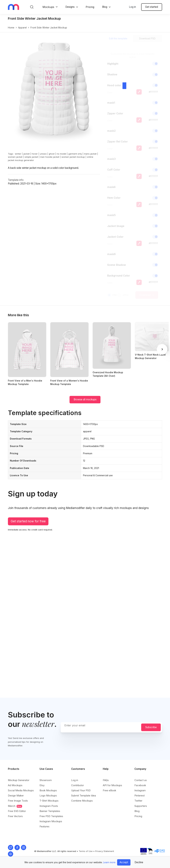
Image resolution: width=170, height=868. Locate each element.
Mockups (48, 7)
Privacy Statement (105, 851)
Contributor (78, 785)
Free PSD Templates (51, 816)
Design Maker (16, 796)
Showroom (46, 780)
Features (44, 826)
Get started (152, 7)
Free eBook (109, 790)
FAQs (106, 780)
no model (61, 154)
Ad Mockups (15, 785)
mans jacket (90, 154)
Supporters (141, 806)
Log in (132, 7)
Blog (105, 7)
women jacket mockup (73, 157)
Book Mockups (48, 790)
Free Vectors (15, 816)
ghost (52, 154)
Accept (124, 862)
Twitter (138, 801)
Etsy (42, 785)
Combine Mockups (82, 801)
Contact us (141, 780)
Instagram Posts (49, 806)
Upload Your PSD (81, 790)
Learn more (109, 862)
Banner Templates (50, 811)
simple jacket (31, 157)
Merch (15, 806)
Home (11, 28)
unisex (43, 154)
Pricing (90, 7)
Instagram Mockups (51, 821)
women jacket (15, 157)
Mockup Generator (19, 780)
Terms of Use (86, 851)
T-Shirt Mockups (49, 801)
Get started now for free (28, 521)
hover (35, 154)
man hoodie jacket (50, 157)
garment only (75, 154)
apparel (22, 28)
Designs (70, 7)
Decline (139, 862)
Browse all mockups (85, 399)
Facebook (140, 785)
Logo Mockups (48, 796)
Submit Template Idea (84, 796)
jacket (27, 154)
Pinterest (140, 796)
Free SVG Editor (17, 811)
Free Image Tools (18, 801)
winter (18, 154)
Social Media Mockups (21, 790)
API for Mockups (112, 785)
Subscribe (151, 727)
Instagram (140, 790)
